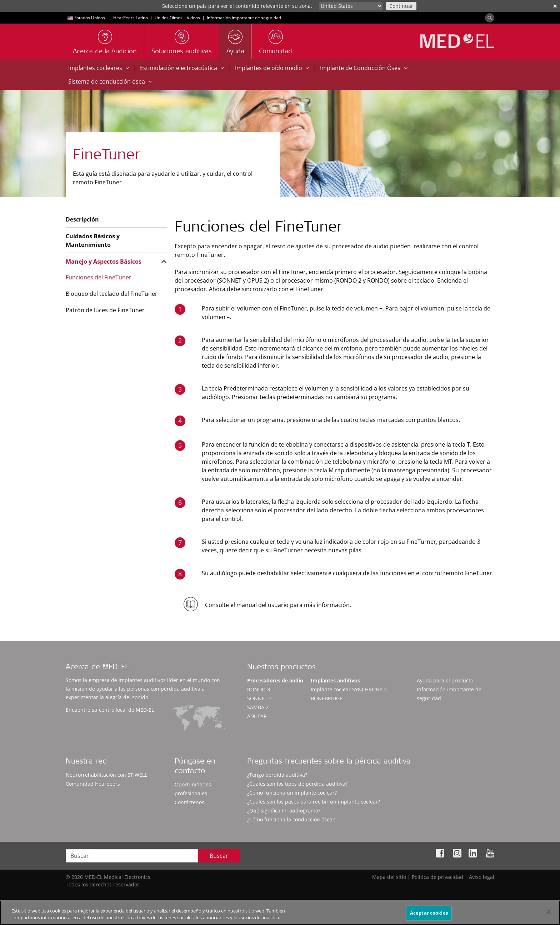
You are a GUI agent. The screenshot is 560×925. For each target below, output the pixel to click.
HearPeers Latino (131, 18)
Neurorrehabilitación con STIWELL (106, 775)
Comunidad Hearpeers (93, 784)
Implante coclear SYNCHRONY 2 (349, 689)
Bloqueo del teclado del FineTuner (112, 294)
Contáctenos (189, 802)
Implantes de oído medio (272, 68)
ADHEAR (257, 716)
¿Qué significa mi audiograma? (284, 810)
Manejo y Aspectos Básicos (104, 262)
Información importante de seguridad (244, 18)
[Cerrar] (549, 914)
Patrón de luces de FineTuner (105, 310)
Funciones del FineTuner (99, 277)
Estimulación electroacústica (182, 68)
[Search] (490, 18)
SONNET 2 (259, 698)
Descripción (82, 219)
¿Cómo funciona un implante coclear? (292, 793)
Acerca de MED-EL (97, 668)
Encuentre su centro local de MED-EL (110, 710)
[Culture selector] (351, 6)
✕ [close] (555, 6)
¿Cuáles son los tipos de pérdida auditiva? (297, 784)
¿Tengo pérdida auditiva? (277, 775)
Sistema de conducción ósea (110, 81)
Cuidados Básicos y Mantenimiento (93, 240)
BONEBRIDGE (327, 698)
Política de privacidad (437, 877)
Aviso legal (482, 877)
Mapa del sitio (389, 877)
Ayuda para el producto (445, 680)
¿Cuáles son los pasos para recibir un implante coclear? (314, 802)
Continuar (401, 6)
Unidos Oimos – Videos (177, 18)
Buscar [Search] (219, 856)
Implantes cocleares (99, 68)
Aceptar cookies (429, 915)
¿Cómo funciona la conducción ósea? (291, 819)
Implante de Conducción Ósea (364, 68)
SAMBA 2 (258, 707)
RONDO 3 (259, 689)
